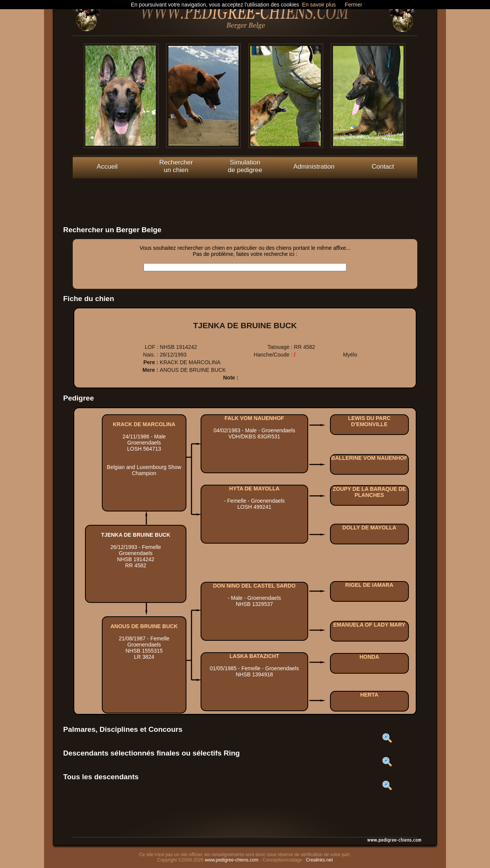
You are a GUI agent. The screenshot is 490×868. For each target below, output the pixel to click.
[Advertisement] (245, 195)
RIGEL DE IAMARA (369, 585)
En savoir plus (319, 5)
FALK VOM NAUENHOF (255, 418)
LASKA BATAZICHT (255, 656)
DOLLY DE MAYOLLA (369, 528)
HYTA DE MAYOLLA (255, 489)
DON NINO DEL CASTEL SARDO (255, 586)
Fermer (354, 5)
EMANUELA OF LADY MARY (369, 625)
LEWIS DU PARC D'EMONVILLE (369, 421)
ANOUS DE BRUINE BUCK (144, 626)
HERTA (369, 695)
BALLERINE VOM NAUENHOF (369, 458)
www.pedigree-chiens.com (232, 860)
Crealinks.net (319, 860)
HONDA (369, 657)
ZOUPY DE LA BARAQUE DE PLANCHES (369, 492)
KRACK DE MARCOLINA (144, 424)
